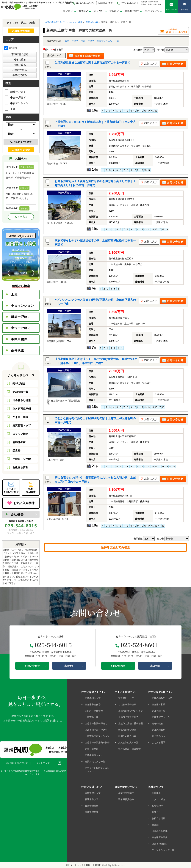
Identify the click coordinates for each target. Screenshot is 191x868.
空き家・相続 (20, 417)
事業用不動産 (132, 11)
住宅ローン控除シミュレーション (97, 770)
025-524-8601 (127, 3)
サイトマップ (43, 763)
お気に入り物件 (24, 503)
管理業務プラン (93, 799)
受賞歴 (16, 451)
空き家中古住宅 (93, 705)
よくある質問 (159, 743)
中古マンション (104, 41)
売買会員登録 (92, 749)
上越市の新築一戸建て (96, 724)
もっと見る (21, 217)
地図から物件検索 (127, 736)
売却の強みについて (162, 698)
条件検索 (18, 350)
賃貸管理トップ (22, 425)
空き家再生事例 (22, 409)
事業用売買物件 (126, 793)
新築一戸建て (71, 41)
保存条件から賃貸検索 (129, 749)
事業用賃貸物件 (126, 799)
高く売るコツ (159, 736)
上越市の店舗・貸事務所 (131, 724)
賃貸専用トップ (126, 698)
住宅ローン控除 (22, 459)
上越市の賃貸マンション (131, 711)
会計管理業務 (92, 806)
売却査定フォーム (161, 717)
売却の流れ (157, 724)
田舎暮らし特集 (22, 400)
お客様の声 (19, 442)
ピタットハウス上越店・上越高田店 (86, 865)
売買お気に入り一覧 (95, 762)
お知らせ (156, 812)
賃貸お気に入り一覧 (128, 743)
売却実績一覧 (20, 392)
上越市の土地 (92, 717)
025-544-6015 (83, 3)
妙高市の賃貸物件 (127, 730)
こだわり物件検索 (94, 711)
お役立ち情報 (20, 467)
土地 (117, 41)
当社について (152, 11)
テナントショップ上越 (163, 850)
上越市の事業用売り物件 (97, 743)
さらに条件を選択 (21, 142)
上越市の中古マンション (97, 736)
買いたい (68, 11)
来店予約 (184, 7)
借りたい (83, 11)
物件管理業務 (92, 812)
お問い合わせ (171, 7)
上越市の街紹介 (160, 844)
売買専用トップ (93, 698)
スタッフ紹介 (20, 434)
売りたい (99, 11)
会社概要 (17, 514)
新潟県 (11, 48)
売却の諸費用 (159, 730)
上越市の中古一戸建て (96, 730)
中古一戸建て (87, 41)
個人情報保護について (17, 763)
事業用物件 (19, 339)
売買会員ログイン (94, 755)
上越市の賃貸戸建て (128, 717)
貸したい (114, 11)
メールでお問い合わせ (11, 490)
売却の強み (19, 383)
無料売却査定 (31, 490)
